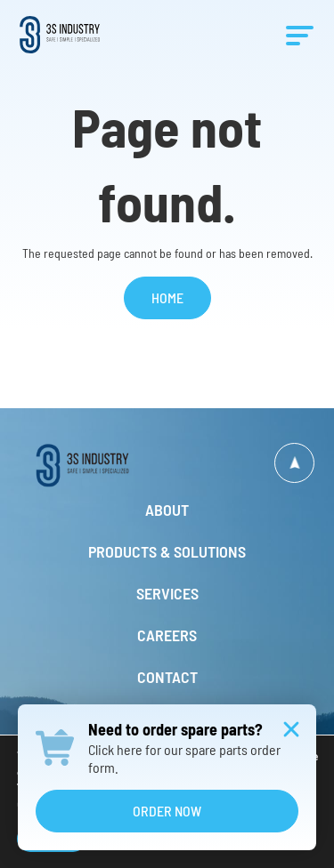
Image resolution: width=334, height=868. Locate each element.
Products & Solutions (167, 551)
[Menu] (300, 36)
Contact (167, 677)
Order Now (167, 811)
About (167, 510)
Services (167, 593)
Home (167, 297)
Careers (167, 635)
